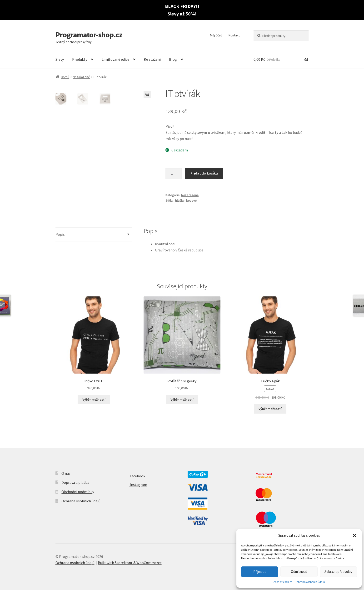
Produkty (80, 59)
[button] (354, 535)
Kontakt (234, 35)
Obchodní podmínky (78, 492)
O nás (66, 473)
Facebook (133, 476)
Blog (173, 59)
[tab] (94, 235)
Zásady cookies (283, 582)
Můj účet (216, 35)
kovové (191, 200)
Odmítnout (299, 572)
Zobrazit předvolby (338, 572)
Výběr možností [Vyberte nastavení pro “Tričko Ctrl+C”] (94, 400)
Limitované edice (115, 59)
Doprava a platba (75, 482)
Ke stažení (152, 59)
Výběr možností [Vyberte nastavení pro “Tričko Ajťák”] (270, 409)
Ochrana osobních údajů (310, 582)
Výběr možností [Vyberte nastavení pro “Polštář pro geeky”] (182, 400)
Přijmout (260, 572)
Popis (60, 234)
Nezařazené (81, 77)
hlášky (180, 200)
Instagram (134, 485)
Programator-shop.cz (89, 35)
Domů (65, 77)
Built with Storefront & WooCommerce (130, 563)
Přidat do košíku (204, 173)
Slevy (60, 59)
